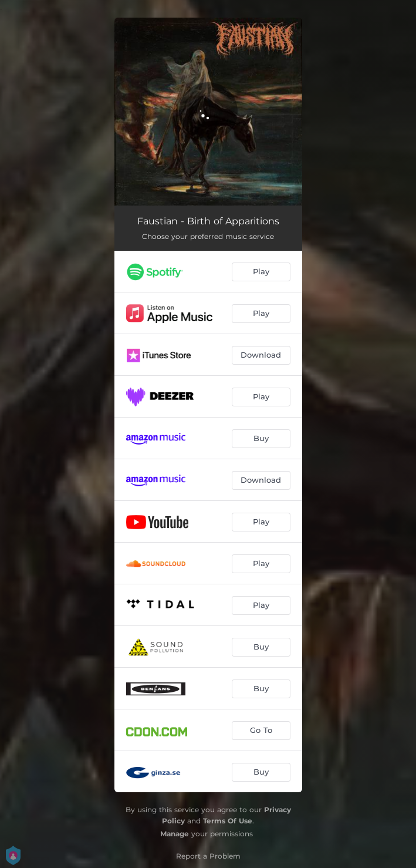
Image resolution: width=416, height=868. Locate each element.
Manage (175, 834)
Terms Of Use (228, 821)
